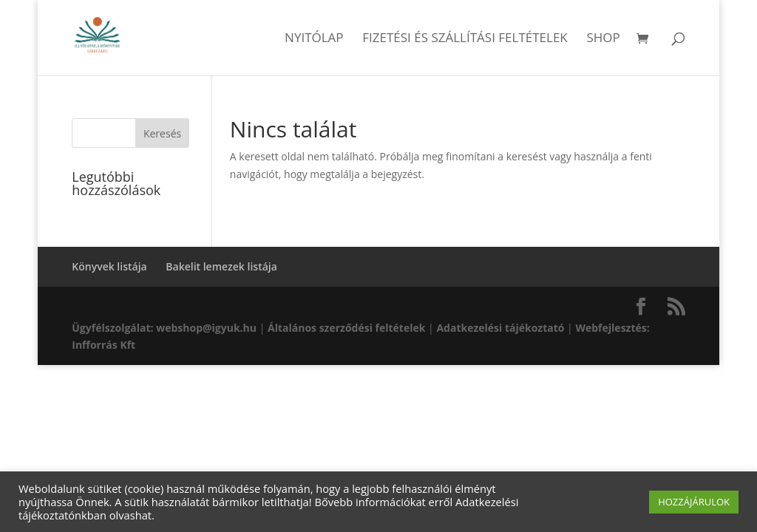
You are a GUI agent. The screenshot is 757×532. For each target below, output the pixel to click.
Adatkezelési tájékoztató (500, 328)
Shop (603, 39)
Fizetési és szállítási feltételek (465, 39)
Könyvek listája (109, 266)
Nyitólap (314, 39)
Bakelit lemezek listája (221, 266)
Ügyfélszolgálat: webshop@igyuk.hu (164, 328)
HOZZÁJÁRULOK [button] (694, 502)
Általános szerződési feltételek (346, 328)
